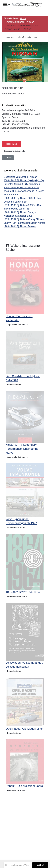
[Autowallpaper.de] (25, 4)
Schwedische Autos (16, 527)
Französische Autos (16, 790)
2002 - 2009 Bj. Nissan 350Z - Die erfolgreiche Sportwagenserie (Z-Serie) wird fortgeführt (24, 191)
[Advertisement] (25, 831)
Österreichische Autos (17, 596)
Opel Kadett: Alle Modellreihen (25, 729)
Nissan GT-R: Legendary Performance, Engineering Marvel (22, 449)
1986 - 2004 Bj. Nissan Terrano (20, 226)
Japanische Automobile (14, 151)
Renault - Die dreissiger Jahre (24, 786)
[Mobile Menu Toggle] (5, 5)
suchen (40, 865)
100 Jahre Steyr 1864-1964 (23, 592)
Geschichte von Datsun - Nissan (20, 177)
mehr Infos (11, 144)
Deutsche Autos (14, 385)
